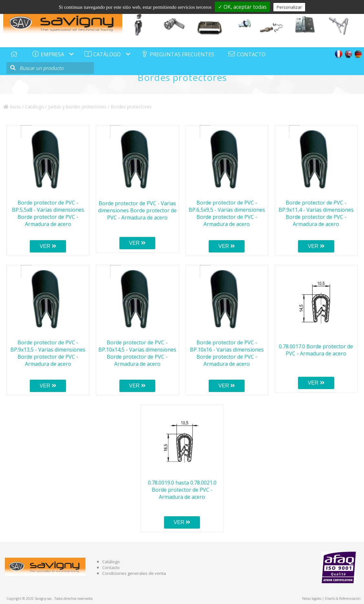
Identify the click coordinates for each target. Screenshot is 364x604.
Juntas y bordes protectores (77, 107)
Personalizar (289, 7)
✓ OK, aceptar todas (242, 7)
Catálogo (34, 107)
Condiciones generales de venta (134, 573)
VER (48, 246)
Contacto (111, 567)
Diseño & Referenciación (343, 598)
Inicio (12, 107)
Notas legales (312, 598)
